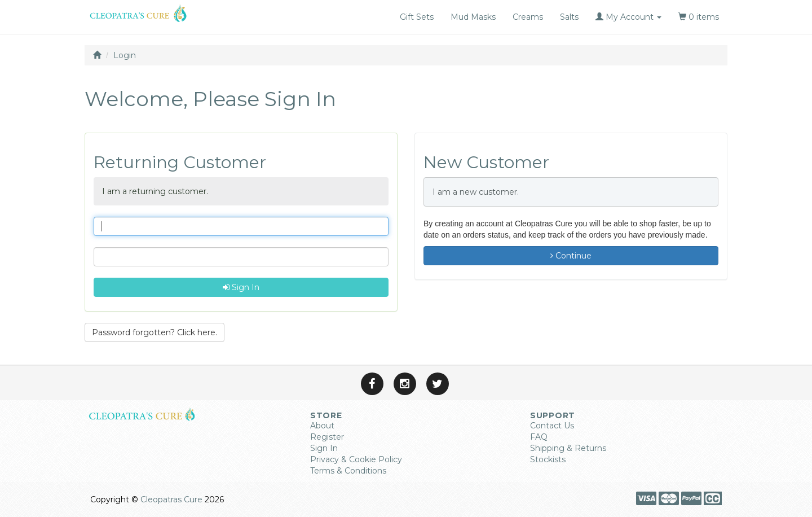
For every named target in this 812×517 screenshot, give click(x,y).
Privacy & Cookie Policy (356, 459)
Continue (571, 256)
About (322, 426)
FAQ (539, 437)
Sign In (241, 287)
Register (327, 437)
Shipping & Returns (568, 448)
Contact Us (552, 426)
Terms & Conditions (348, 471)
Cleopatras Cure (171, 500)
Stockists (548, 459)
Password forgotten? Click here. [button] (155, 332)
